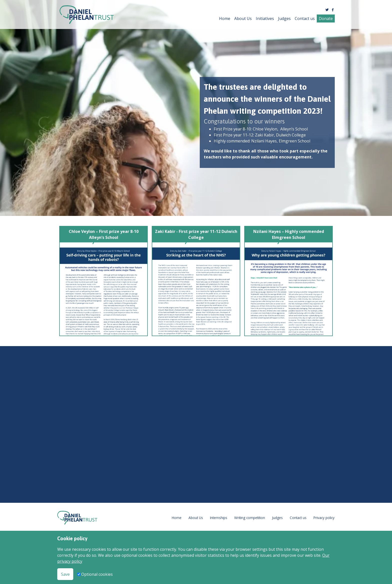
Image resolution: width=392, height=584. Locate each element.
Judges (284, 18)
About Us (243, 18)
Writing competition (250, 518)
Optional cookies (97, 574)
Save (65, 574)
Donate (326, 18)
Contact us (305, 18)
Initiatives (265, 18)
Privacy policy (324, 518)
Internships (219, 518)
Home (225, 18)
